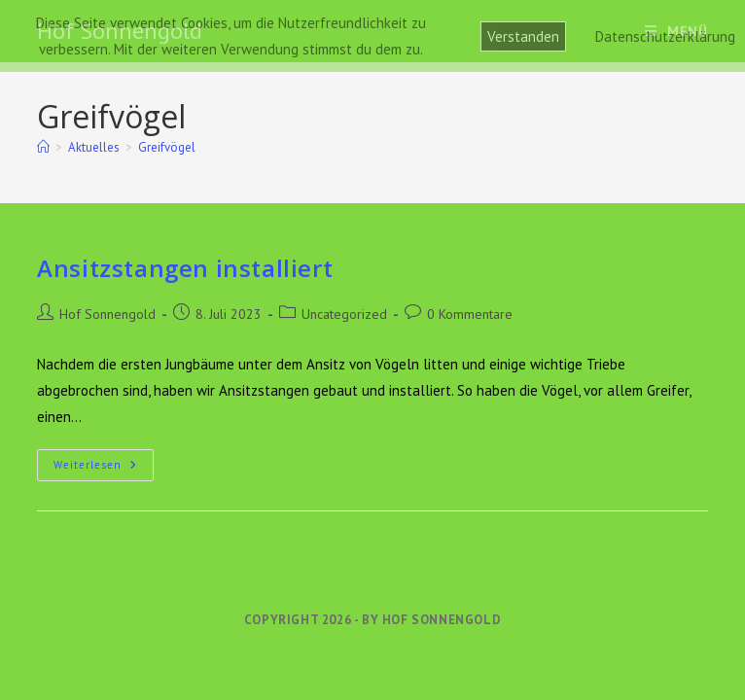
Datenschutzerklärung (665, 36)
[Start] (43, 147)
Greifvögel (167, 147)
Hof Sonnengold (107, 314)
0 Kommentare (470, 314)
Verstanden (523, 36)
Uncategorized (344, 314)
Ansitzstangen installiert (185, 268)
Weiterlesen (104, 469)
